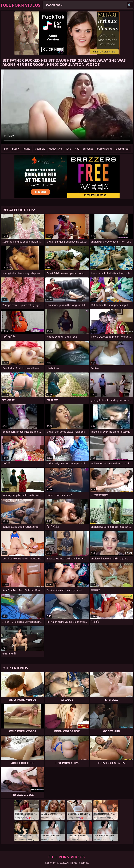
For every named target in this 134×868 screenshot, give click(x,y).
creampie (40, 149)
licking (27, 149)
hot (77, 149)
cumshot (88, 149)
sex (6, 149)
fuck (68, 149)
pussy (15, 149)
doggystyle (56, 149)
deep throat (123, 149)
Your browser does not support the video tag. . (67, 107)
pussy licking (104, 149)
